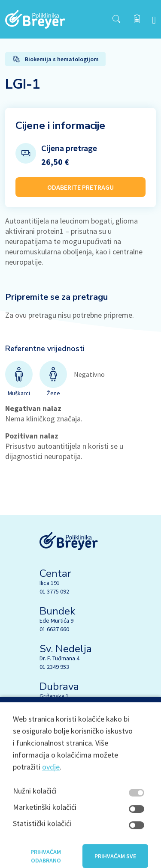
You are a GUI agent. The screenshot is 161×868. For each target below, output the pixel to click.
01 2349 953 (54, 667)
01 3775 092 (54, 591)
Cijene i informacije (60, 125)
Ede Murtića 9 (56, 620)
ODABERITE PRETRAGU (80, 187)
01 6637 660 (54, 629)
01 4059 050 (54, 704)
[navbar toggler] (154, 19)
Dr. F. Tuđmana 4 (59, 658)
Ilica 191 (50, 583)
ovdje (51, 785)
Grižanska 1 (54, 696)
